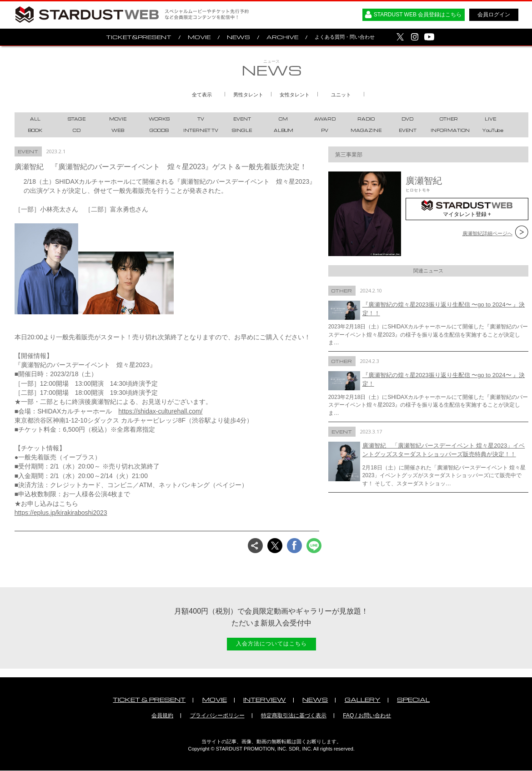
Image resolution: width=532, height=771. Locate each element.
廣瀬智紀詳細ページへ (487, 233)
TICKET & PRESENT (149, 699)
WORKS (159, 119)
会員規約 (162, 716)
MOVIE (199, 37)
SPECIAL (413, 699)
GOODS (159, 130)
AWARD (325, 119)
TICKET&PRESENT (139, 37)
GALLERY (363, 699)
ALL (35, 119)
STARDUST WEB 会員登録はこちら (418, 15)
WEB (118, 130)
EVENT (242, 119)
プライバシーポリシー (217, 716)
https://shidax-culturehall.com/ (160, 411)
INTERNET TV (201, 130)
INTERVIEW (265, 699)
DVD (407, 119)
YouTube (493, 130)
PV (325, 130)
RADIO (366, 119)
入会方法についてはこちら (271, 644)
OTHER (449, 119)
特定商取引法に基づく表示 (294, 716)
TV (201, 119)
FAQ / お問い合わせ (367, 716)
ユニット (341, 95)
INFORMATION (450, 130)
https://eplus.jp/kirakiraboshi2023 (61, 513)
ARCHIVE (282, 37)
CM (283, 119)
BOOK (35, 130)
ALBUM (284, 130)
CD (77, 130)
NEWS (238, 37)
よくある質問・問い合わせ (345, 37)
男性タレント (248, 95)
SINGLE (242, 130)
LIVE (490, 119)
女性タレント (295, 95)
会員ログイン (494, 15)
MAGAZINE (366, 130)
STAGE (77, 119)
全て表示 (202, 95)
